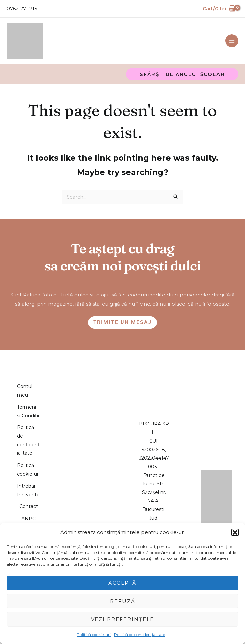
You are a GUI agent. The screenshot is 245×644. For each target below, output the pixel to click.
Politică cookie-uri (94, 635)
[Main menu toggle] (232, 31)
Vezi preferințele (122, 619)
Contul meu (28, 370)
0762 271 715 (22, 8)
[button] (235, 532)
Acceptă (122, 583)
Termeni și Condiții (28, 400)
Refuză (123, 601)
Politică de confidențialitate (139, 635)
